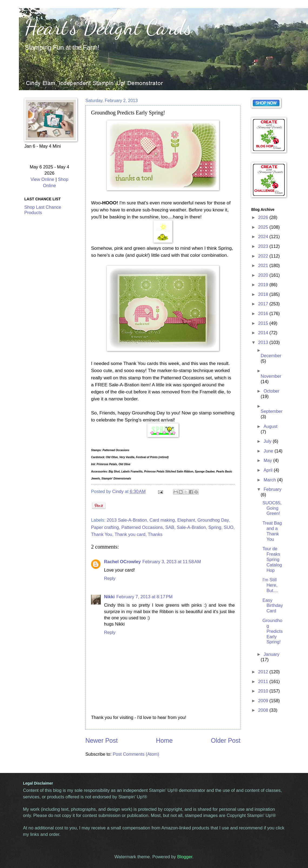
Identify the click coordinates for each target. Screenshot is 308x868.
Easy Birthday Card (273, 606)
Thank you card (130, 534)
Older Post (226, 741)
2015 (264, 323)
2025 (264, 227)
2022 (264, 256)
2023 (264, 246)
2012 (264, 672)
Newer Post (102, 741)
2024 (264, 237)
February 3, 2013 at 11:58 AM (172, 562)
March (270, 480)
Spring (215, 527)
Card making (162, 520)
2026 (264, 217)
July (268, 441)
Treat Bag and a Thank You (272, 531)
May (268, 460)
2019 (264, 285)
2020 (264, 275)
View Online (42, 179)
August (270, 426)
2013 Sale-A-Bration (127, 520)
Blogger (185, 857)
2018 (264, 294)
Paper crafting (105, 527)
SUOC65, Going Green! (272, 508)
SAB (170, 527)
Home (164, 741)
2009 (264, 701)
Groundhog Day (213, 520)
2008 (264, 710)
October (271, 391)
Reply (110, 578)
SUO (229, 527)
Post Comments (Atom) (136, 754)
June (269, 451)
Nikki (109, 597)
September (272, 411)
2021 (264, 266)
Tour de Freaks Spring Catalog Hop (272, 560)
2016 (264, 314)
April (269, 470)
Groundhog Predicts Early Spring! (272, 631)
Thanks (155, 534)
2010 (264, 691)
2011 (264, 682)
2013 (264, 342)
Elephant (186, 520)
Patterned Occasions (142, 527)
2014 (264, 333)
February (272, 489)
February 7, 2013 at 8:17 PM (145, 597)
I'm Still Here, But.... (270, 585)
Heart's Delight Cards (108, 27)
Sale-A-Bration (191, 527)
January (271, 654)
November (271, 376)
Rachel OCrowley (122, 562)
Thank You (102, 534)
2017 (264, 304)
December (271, 356)
